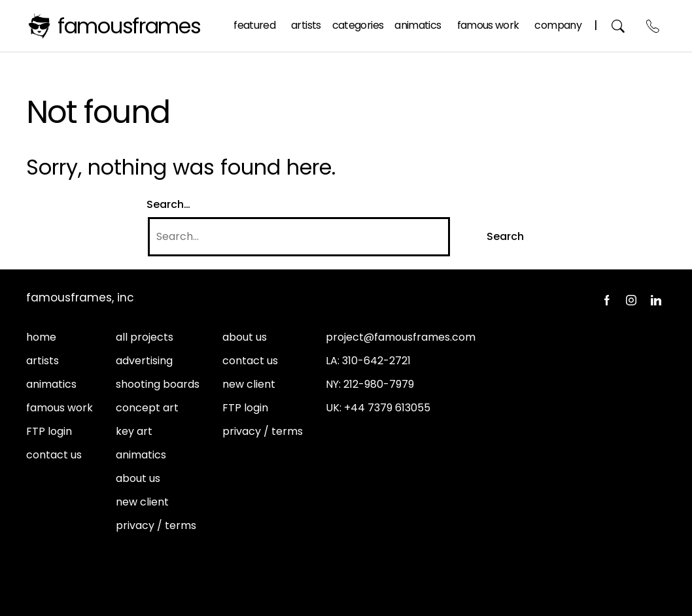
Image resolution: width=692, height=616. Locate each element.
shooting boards (158, 384)
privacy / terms (156, 525)
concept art (147, 408)
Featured (254, 25)
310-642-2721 (376, 361)
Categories (358, 25)
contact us (54, 455)
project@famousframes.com (401, 337)
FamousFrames (129, 26)
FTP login (49, 431)
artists (43, 361)
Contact (653, 26)
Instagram (631, 300)
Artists (306, 25)
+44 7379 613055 (387, 408)
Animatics (418, 25)
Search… (168, 204)
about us (138, 478)
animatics (51, 384)
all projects (145, 337)
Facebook (606, 300)
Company (558, 25)
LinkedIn (656, 300)
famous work (60, 408)
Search (618, 26)
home (41, 337)
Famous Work (488, 25)
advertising (144, 361)
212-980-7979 (379, 384)
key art (134, 431)
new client (142, 502)
